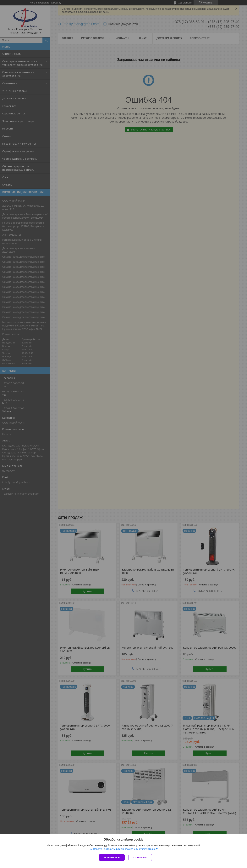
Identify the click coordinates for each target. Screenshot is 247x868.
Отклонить (140, 857)
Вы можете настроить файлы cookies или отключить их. (122, 849)
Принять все (112, 857)
